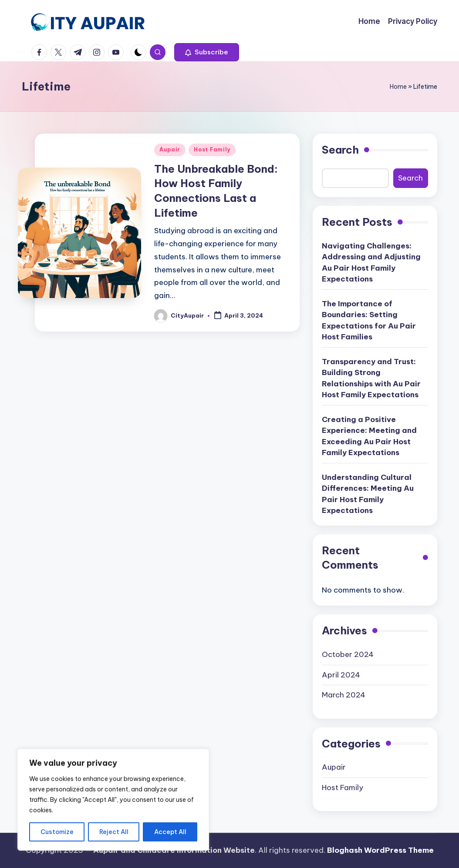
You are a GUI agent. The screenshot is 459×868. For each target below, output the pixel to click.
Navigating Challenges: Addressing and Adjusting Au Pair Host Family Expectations (371, 263)
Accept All (170, 832)
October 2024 (348, 654)
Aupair (170, 149)
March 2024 (344, 695)
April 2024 (341, 675)
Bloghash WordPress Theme (380, 850)
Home (398, 87)
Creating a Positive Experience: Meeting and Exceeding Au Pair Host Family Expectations (369, 436)
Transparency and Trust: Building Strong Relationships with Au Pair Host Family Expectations (371, 378)
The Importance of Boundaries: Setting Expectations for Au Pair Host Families (369, 320)
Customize (57, 832)
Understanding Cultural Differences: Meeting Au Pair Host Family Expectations (368, 494)
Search (340, 150)
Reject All (114, 832)
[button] (207, 52)
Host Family (212, 149)
